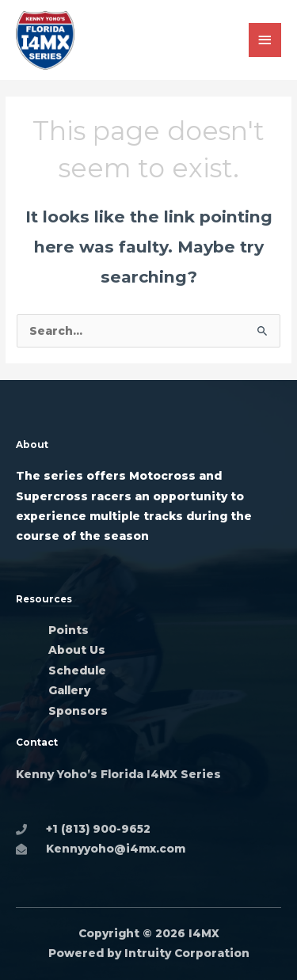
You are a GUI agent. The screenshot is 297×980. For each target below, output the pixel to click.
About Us (77, 650)
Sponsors (78, 711)
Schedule (77, 670)
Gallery (71, 690)
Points (69, 630)
